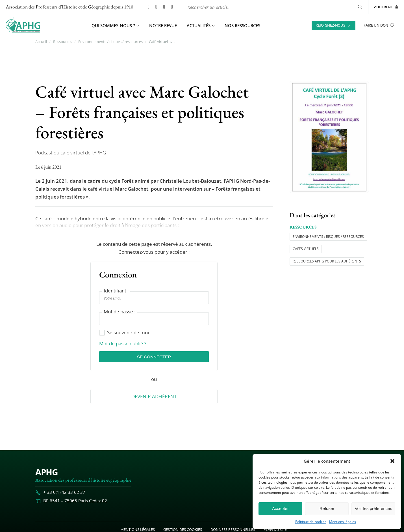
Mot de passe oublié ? (123, 344)
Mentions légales (343, 522)
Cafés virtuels (306, 249)
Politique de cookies (311, 522)
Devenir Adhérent (154, 397)
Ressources (63, 42)
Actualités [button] (201, 25)
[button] (392, 461)
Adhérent (386, 7)
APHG (46, 473)
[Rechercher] (360, 7)
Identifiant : (116, 291)
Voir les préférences (373, 508)
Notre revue (163, 25)
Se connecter (154, 357)
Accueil (41, 42)
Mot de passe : (120, 312)
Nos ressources (242, 25)
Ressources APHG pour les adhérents (327, 261)
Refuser (327, 508)
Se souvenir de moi (124, 333)
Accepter (280, 508)
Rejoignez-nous (334, 25)
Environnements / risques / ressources (110, 42)
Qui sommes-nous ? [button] (115, 25)
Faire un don (379, 25)
